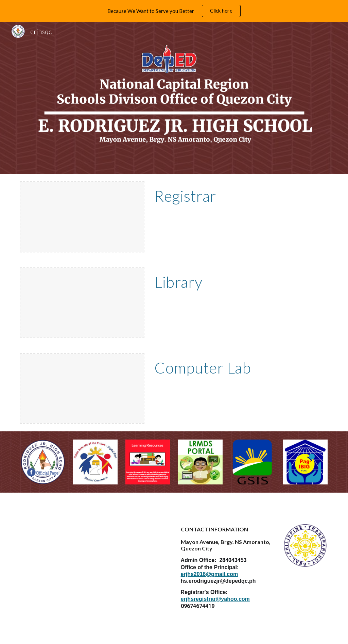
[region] (174, 11)
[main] (240, 196)
